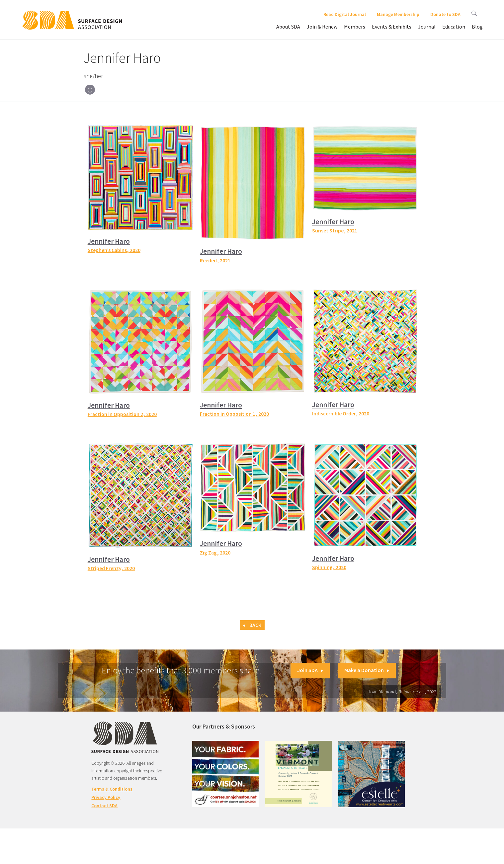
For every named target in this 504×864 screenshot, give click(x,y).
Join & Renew (322, 27)
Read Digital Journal (345, 14)
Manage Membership (398, 14)
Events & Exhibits (392, 27)
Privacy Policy (106, 797)
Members (355, 27)
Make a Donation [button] (367, 670)
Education (454, 27)
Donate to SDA (445, 14)
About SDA (288, 27)
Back (252, 625)
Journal (427, 27)
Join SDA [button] (310, 670)
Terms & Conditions (112, 789)
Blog (477, 27)
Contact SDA (104, 806)
